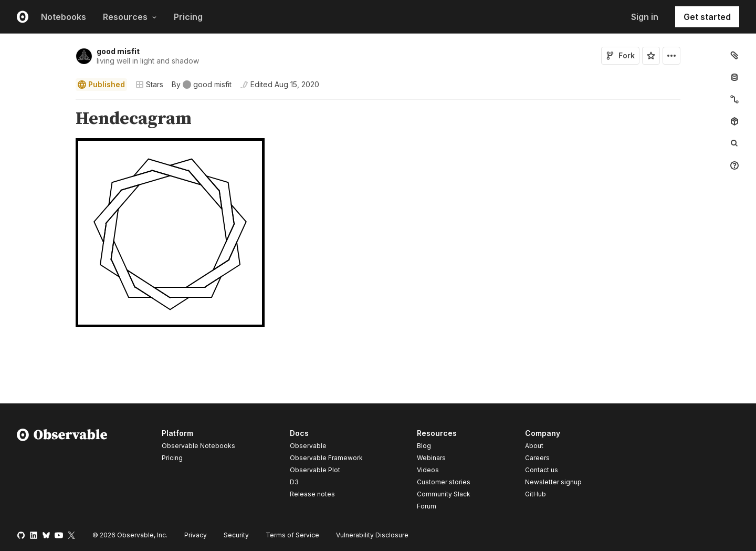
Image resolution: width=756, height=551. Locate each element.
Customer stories (444, 482)
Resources (130, 17)
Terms (292, 535)
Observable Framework (326, 458)
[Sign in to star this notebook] (651, 56)
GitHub (535, 494)
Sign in (645, 17)
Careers (537, 458)
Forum (427, 506)
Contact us (542, 470)
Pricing (188, 17)
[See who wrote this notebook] (202, 85)
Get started (707, 17)
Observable (308, 446)
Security (236, 535)
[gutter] (34, 119)
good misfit (118, 51)
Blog (424, 446)
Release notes (312, 494)
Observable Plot (315, 470)
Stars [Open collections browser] (149, 84)
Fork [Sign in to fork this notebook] (620, 55)
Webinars (431, 458)
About (534, 446)
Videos (428, 470)
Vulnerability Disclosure (372, 535)
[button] (63, 104)
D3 (294, 482)
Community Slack (444, 494)
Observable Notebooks (198, 446)
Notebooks (64, 17)
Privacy (196, 535)
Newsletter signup (553, 482)
